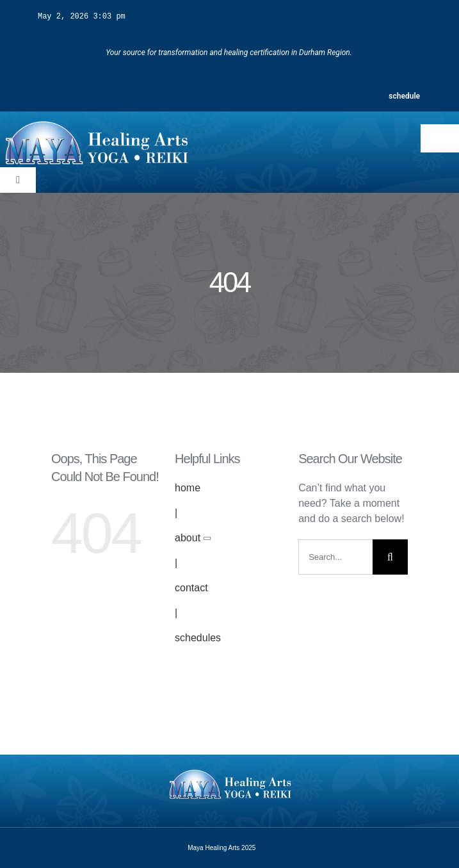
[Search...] (335, 556)
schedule (404, 95)
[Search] (390, 556)
